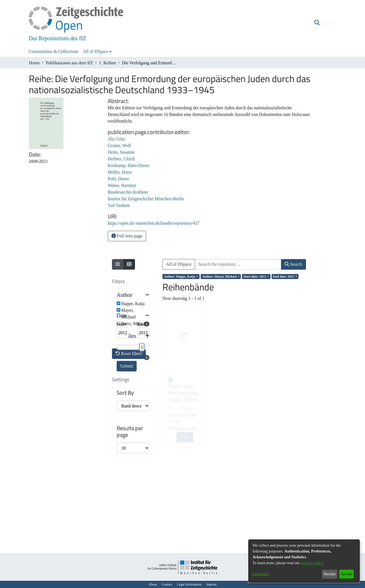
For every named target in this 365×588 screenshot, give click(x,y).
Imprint (211, 584)
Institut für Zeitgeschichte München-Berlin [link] (146, 199)
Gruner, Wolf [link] (119, 145)
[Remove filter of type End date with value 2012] (285, 277)
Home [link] (35, 63)
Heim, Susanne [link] (121, 152)
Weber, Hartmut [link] (122, 185)
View (185, 437)
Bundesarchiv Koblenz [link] (128, 192)
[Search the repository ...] (238, 264)
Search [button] (293, 264)
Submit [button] (127, 397)
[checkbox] (118, 303)
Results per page (130, 518)
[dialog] (304, 561)
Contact (167, 584)
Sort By (125, 479)
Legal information (189, 584)
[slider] (142, 378)
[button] (317, 23)
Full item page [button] (127, 236)
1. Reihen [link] (107, 63)
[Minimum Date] (123, 364)
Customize (261, 574)
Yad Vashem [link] (119, 205)
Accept (346, 574)
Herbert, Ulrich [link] (121, 159)
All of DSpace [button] (96, 51)
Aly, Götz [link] (116, 139)
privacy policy (312, 563)
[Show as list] (118, 264)
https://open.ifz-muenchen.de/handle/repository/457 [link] (154, 223)
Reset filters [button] (129, 439)
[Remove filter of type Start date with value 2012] (256, 277)
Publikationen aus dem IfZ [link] (69, 63)
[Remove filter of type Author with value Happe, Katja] (181, 277)
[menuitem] (97, 52)
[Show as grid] (129, 264)
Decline (330, 574)
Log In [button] (327, 23)
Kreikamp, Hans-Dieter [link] (129, 165)
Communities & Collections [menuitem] (54, 51)
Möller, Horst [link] (120, 172)
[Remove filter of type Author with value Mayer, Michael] (221, 277)
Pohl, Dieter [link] (118, 179)
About (153, 584)
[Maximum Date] (143, 364)
